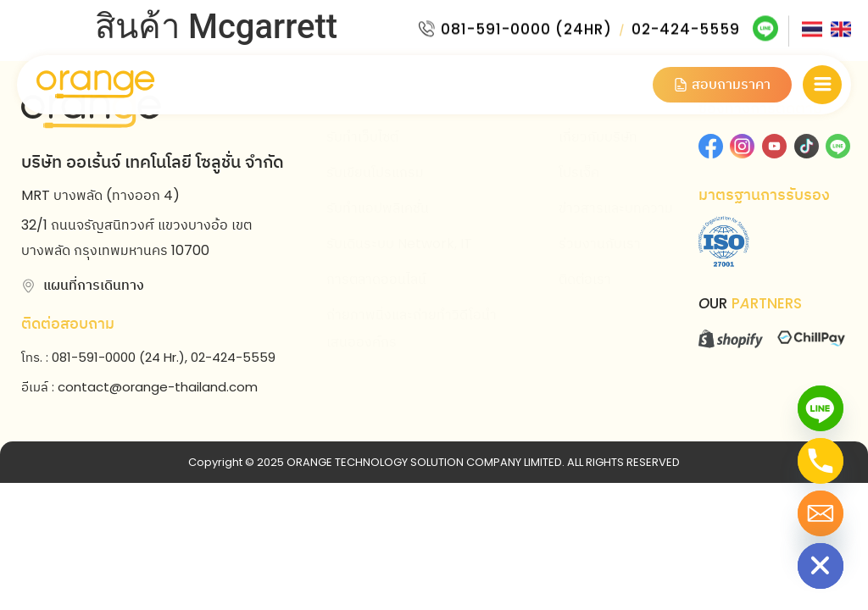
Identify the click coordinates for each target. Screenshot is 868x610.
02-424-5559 (686, 26)
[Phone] (821, 461)
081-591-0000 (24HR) (526, 26)
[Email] (821, 513)
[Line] (821, 408)
